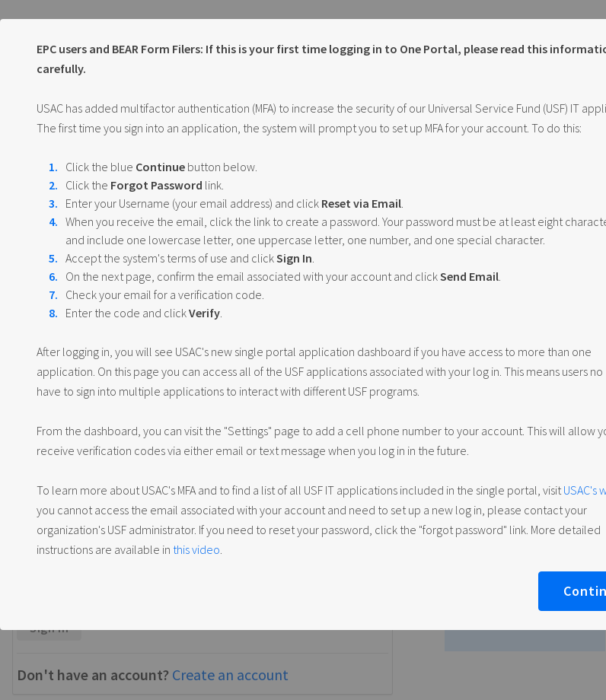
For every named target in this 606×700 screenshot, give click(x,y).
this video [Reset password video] (196, 549)
